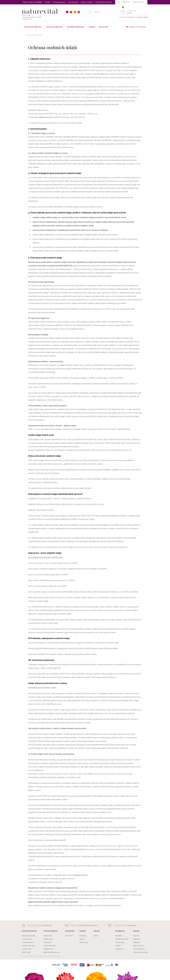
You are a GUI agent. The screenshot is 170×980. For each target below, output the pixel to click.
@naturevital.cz (81, 875)
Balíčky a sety (26, 952)
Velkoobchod (119, 949)
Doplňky (82, 939)
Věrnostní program (59, 2)
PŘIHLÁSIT (127, 2)
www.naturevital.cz (64, 269)
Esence (92, 27)
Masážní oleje (48, 936)
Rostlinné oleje (26, 949)
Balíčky (96, 936)
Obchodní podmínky (139, 949)
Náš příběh (119, 936)
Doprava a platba (87, 2)
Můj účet (136, 936)
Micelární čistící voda (28, 946)
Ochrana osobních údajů (34, 35)
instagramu (131, 925)
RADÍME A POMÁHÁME (136, 27)
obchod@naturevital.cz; (44, 117)
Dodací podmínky (138, 946)
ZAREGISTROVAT (139, 2)
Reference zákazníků (122, 939)
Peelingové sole (48, 949)
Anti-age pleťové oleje (29, 936)
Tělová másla (47, 942)
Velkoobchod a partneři (103, 2)
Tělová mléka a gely (50, 946)
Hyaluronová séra (27, 939)
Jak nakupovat (73, 2)
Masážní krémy (48, 939)
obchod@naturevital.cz (88, 925)
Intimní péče (69, 936)
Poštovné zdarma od (32, 2)
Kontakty (118, 946)
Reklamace (137, 942)
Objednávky (137, 939)
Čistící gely (83, 936)
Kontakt (47, 2)
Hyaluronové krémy (28, 942)
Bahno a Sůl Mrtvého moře (51, 952)
